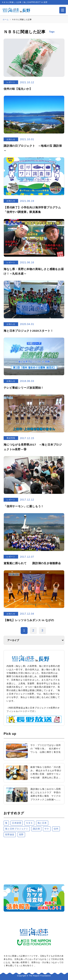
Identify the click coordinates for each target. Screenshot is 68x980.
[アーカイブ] (34, 640)
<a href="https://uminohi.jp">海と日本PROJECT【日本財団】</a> (34, 860)
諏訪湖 (36, 829)
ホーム (6, 19)
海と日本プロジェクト (17, 829)
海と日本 (42, 823)
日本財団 (17, 823)
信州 (56, 829)
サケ (47, 829)
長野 (21, 835)
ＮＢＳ (29, 823)
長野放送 (10, 835)
